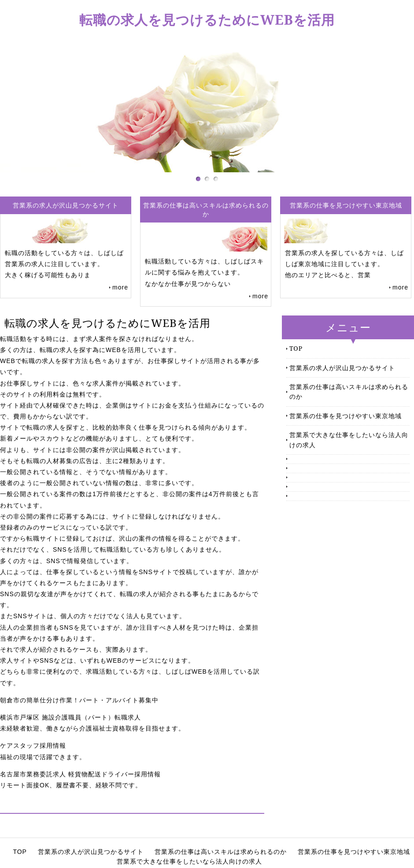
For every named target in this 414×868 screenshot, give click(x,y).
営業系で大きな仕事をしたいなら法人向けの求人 (349, 440)
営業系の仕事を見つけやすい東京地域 (346, 416)
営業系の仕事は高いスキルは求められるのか (349, 391)
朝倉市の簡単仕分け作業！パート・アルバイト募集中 (79, 700)
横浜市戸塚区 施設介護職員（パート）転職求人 (70, 717)
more (120, 287)
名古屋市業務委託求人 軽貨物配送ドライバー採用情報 (80, 774)
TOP (296, 348)
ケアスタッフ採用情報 (33, 746)
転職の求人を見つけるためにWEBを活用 (207, 20)
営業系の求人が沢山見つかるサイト (342, 368)
